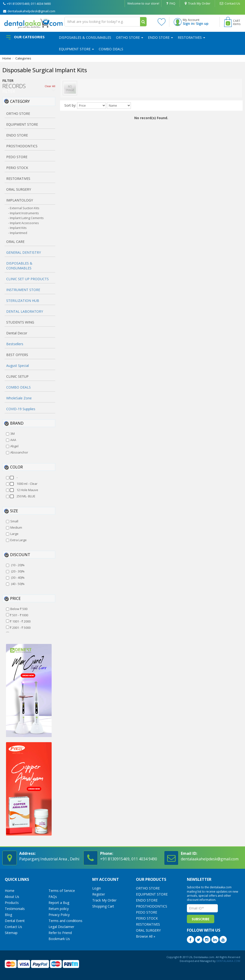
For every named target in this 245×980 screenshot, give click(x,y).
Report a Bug (59, 903)
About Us (12, 897)
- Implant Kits (17, 228)
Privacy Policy (59, 915)
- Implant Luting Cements (26, 218)
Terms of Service (62, 891)
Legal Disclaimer (61, 927)
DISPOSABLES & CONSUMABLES (85, 37)
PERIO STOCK (147, 918)
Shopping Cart (103, 906)
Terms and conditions (65, 921)
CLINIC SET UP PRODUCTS (28, 279)
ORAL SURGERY (148, 930)
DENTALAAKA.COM (228, 961)
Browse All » (146, 936)
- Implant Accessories (24, 223)
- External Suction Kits (24, 208)
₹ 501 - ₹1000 (17, 615)
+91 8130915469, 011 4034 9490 (27, 4)
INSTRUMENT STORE (23, 290)
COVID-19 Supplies (21, 409)
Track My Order (198, 3)
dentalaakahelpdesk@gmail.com (29, 11)
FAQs (53, 897)
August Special (18, 366)
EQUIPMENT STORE (76, 49)
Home (7, 58)
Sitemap (11, 933)
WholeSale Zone (19, 398)
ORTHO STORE (130, 37)
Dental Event (15, 921)
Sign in (188, 23)
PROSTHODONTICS (152, 906)
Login (97, 888)
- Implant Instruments (24, 213)
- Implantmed (18, 233)
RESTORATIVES (191, 37)
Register (99, 894)
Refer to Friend (60, 933)
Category (20, 101)
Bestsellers (15, 344)
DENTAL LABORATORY (25, 311)
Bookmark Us (59, 939)
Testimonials (15, 909)
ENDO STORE (160, 37)
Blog (8, 915)
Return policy (59, 909)
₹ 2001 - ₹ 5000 (18, 628)
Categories (23, 58)
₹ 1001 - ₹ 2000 (18, 621)
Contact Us (230, 3)
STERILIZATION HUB (23, 301)
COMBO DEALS (111, 49)
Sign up (202, 23)
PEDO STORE (147, 912)
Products (12, 903)
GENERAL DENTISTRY (24, 252)
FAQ (171, 3)
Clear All (50, 86)
